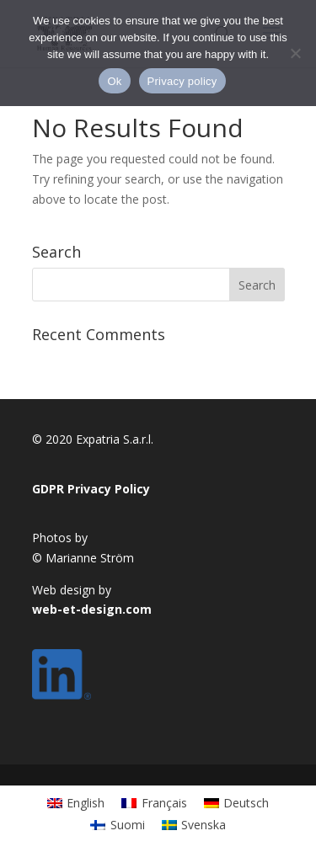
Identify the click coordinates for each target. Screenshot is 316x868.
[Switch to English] (76, 803)
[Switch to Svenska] (194, 825)
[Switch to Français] (154, 803)
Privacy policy (182, 81)
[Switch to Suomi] (118, 825)
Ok (114, 81)
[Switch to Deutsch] (237, 803)
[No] (295, 53)
